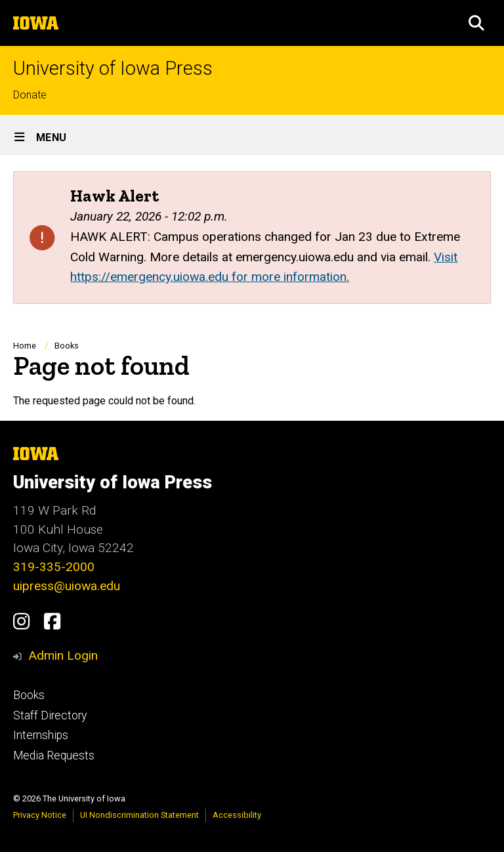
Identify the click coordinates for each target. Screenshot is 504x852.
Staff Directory (50, 715)
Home (25, 346)
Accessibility (237, 815)
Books (67, 346)
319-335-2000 (54, 567)
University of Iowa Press (113, 69)
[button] (476, 23)
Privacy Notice (40, 815)
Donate (30, 95)
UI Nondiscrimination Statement (139, 815)
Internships (41, 735)
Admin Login (63, 655)
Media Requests (54, 756)
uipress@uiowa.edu (67, 586)
